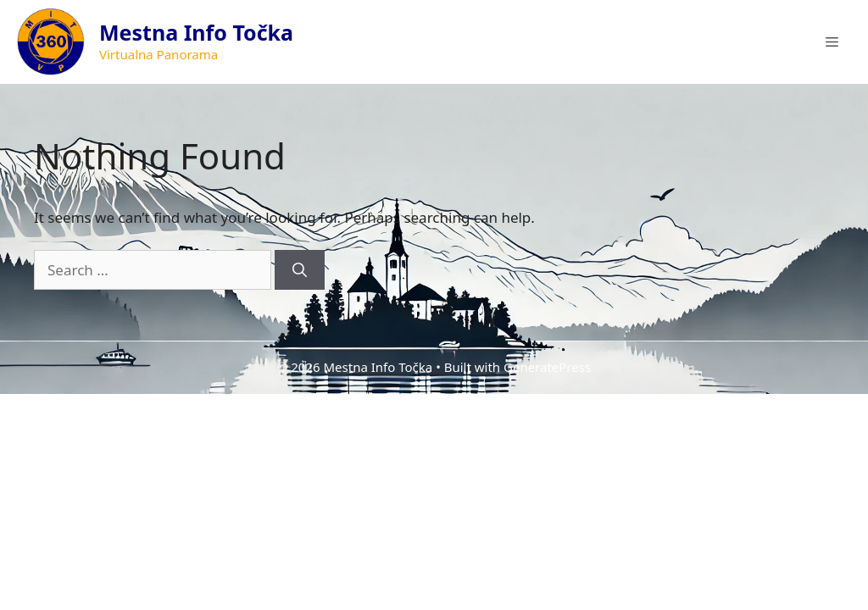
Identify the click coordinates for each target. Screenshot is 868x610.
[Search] (300, 270)
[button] (832, 42)
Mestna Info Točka (196, 32)
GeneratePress (547, 367)
